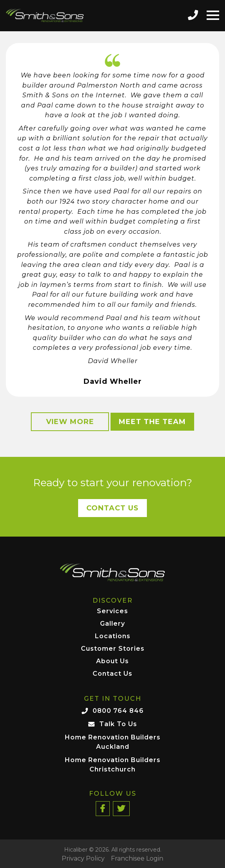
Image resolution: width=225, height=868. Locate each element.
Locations (113, 636)
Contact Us (112, 508)
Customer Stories (113, 649)
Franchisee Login (137, 859)
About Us (112, 661)
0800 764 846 (118, 711)
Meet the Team (152, 422)
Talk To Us (118, 724)
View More (70, 422)
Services (112, 611)
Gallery (112, 624)
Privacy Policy (83, 859)
